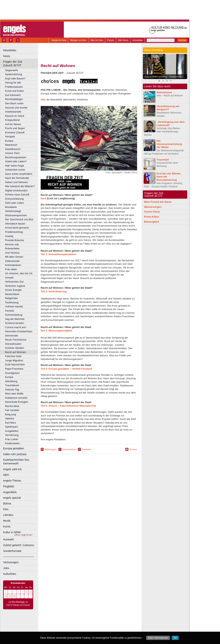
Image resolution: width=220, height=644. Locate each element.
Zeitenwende (12, 261)
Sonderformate (12, 551)
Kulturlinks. (10, 574)
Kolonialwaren (13, 265)
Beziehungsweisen (16, 157)
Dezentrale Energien (17, 402)
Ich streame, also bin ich (19, 273)
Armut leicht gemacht (17, 228)
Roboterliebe (12, 248)
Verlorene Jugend (15, 286)
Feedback (86, 449)
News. (7, 56)
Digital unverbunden (16, 190)
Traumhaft (163, 160)
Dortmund (94, 629)
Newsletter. (10, 50)
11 (26, 592)
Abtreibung (11, 381)
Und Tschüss (12, 253)
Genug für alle (13, 83)
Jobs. (6, 568)
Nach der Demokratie (17, 178)
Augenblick (10, 492)
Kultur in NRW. (12, 532)
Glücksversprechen (16, 215)
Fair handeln (12, 410)
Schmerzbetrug (14, 315)
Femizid (9, 311)
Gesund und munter (16, 108)
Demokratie (11, 336)
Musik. (7, 521)
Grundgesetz (12, 373)
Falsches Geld (13, 356)
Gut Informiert (13, 95)
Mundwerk (11, 207)
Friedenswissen (14, 87)
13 (6, 596)
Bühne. (8, 504)
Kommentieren (69, 449)
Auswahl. (9, 539)
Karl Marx (10, 423)
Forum (111, 40)
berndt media (72, 622)
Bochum (59, 629)
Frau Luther (12, 439)
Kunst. (7, 526)
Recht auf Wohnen (16, 352)
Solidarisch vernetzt (16, 398)
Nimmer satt (12, 244)
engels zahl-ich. (13, 469)
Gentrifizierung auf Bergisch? (168, 108)
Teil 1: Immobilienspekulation (58, 254)
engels (77, 626)
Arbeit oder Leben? (16, 161)
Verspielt (10, 137)
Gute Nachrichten (15, 364)
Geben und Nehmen (16, 182)
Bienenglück (152, 222)
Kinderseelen (12, 443)
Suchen (182, 40)
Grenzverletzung (14, 199)
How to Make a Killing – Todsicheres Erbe (166, 77)
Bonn (68, 629)
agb (110, 622)
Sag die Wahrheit (15, 319)
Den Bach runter (14, 103)
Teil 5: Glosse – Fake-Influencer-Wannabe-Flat (68, 406)
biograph (58, 626)
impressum (87, 622)
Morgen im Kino (78, 40)
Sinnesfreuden (13, 344)
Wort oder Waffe (14, 394)
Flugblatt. (9, 486)
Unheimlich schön (15, 170)
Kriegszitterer (13, 120)
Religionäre (11, 298)
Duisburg (117, 629)
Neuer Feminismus (16, 340)
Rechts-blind (12, 406)
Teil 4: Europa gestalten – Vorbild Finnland (66, 369)
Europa (9, 141)
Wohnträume (164, 92)
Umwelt (9, 278)
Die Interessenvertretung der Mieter (169, 144)
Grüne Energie (13, 290)
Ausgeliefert (12, 431)
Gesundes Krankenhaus (19, 331)
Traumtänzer (12, 385)
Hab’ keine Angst (14, 166)
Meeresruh (11, 145)
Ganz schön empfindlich (19, 174)
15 (14, 596)
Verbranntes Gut (14, 282)
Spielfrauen (11, 427)
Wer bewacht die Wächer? (20, 186)
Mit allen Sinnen (14, 257)
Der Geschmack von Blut (19, 219)
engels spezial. (12, 498)
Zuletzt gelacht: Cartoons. (19, 545)
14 (10, 596)
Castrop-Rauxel (80, 629)
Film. (6, 509)
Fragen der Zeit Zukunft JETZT (21, 63)
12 (31, 592)
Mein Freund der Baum (158, 202)
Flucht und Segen (15, 128)
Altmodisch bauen (15, 224)
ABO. (6, 475)
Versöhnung (12, 435)
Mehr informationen (158, 638)
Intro (43, 198)
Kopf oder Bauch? (15, 79)
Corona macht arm (16, 327)
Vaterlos (10, 418)
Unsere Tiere (12, 153)
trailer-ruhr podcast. (15, 454)
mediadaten (120, 622)
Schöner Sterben (15, 348)
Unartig (9, 236)
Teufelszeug (12, 302)
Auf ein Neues (13, 124)
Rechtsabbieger (14, 99)
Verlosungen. (11, 562)
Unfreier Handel (14, 306)
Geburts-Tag (12, 390)
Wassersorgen (153, 207)
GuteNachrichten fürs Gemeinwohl (16, 462)
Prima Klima (151, 217)
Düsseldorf (106, 629)
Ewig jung (11, 414)
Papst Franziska (14, 369)
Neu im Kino (97, 40)
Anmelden (137, 40)
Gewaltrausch (13, 149)
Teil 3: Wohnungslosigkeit (56, 331)
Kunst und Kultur (14, 91)
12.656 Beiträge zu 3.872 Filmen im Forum (18, 604)
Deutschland (12, 294)
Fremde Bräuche (14, 240)
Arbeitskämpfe (13, 112)
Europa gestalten (14, 448)
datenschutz (100, 622)
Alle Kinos (123, 40)
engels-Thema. (12, 481)
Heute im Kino (59, 40)
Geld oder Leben (14, 203)
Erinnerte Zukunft (15, 132)
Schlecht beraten (15, 323)
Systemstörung (13, 74)
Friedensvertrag (14, 232)
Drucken (133, 449)
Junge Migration (14, 360)
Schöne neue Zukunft (17, 195)
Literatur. (8, 515)
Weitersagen (51, 449)
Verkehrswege (13, 211)
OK (175, 638)
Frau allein (11, 269)
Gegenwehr (12, 70)
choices (68, 626)
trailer (89, 626)
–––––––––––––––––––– (19, 557)
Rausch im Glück (15, 116)
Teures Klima (152, 212)
